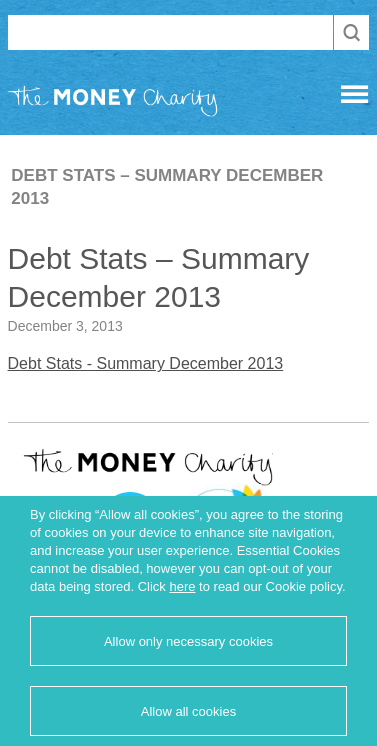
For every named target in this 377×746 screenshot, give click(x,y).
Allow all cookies (188, 711)
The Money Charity (113, 105)
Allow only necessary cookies (188, 641)
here (182, 586)
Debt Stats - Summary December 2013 (146, 363)
